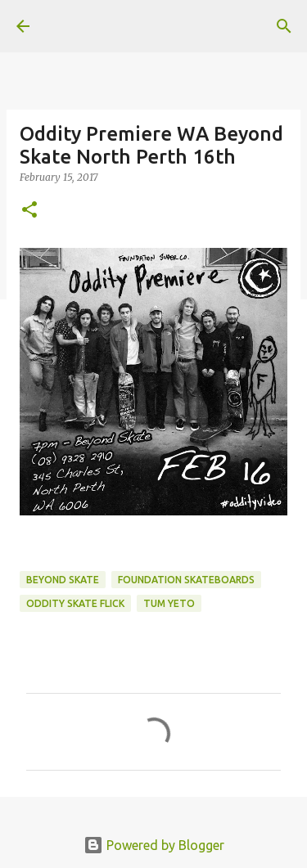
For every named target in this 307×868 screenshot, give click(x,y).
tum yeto (169, 603)
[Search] (284, 26)
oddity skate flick (75, 603)
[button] (29, 211)
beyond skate (63, 580)
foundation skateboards (186, 580)
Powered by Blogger (154, 845)
